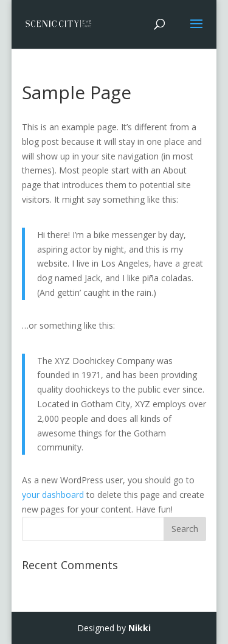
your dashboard (53, 495)
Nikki (140, 628)
